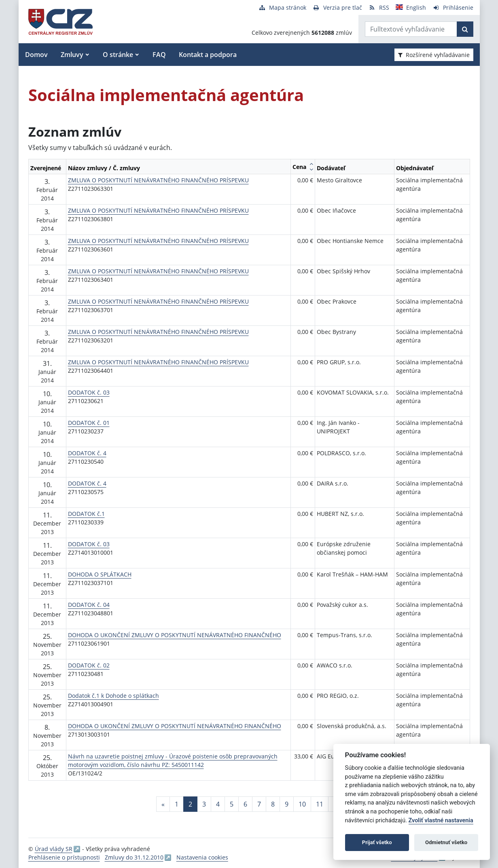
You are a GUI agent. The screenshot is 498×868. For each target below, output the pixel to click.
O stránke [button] (118, 55)
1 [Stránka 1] (177, 804)
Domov (36, 55)
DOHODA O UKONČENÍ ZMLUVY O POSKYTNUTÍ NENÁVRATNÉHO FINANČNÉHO (175, 635)
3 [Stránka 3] (204, 804)
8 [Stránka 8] (273, 804)
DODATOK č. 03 (89, 392)
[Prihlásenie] (453, 7)
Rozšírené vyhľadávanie (434, 55)
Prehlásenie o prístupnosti (64, 857)
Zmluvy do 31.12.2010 (134, 857)
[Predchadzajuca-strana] (163, 804)
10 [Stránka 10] (302, 804)
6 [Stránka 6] (245, 804)
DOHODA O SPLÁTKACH (100, 574)
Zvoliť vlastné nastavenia (441, 820)
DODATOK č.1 (86, 514)
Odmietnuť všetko (446, 842)
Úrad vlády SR (54, 849)
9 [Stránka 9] (287, 804)
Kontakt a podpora (208, 55)
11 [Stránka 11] (320, 804)
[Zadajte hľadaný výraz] (411, 29)
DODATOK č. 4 (87, 453)
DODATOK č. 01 (89, 423)
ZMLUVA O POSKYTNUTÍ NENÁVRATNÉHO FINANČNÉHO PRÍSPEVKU (158, 180)
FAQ (159, 55)
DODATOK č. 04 (89, 605)
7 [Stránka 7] (259, 804)
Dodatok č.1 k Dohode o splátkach (113, 696)
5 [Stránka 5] (232, 804)
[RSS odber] (379, 7)
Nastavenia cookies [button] (202, 857)
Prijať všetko (377, 842)
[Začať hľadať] (465, 29)
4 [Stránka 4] (218, 804)
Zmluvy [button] (72, 55)
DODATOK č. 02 (89, 665)
